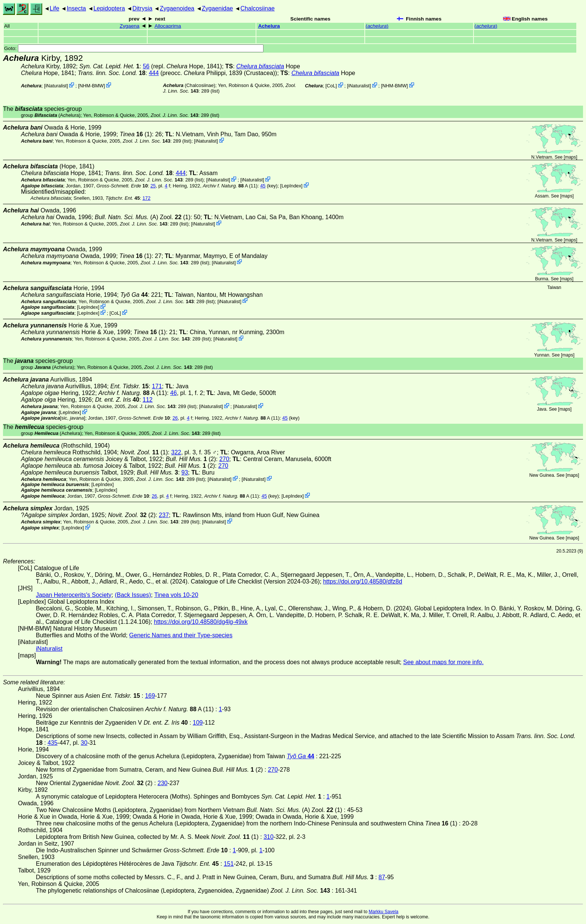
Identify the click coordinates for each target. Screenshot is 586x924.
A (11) (230, 186)
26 (175, 418)
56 (146, 66)
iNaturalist (56, 86)
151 (229, 864)
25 (153, 186)
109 (198, 723)
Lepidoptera (109, 8)
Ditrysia (142, 8)
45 (263, 186)
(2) (191, 459)
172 (146, 198)
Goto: (134, 48)
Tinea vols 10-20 (176, 595)
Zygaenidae (218, 8)
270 (224, 459)
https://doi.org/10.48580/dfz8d (363, 581)
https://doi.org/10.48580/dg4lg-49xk (201, 622)
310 (269, 837)
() (377, 26)
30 (84, 743)
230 (162, 783)
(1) (136, 134)
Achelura (269, 26)
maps (570, 157)
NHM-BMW (92, 86)
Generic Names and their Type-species (181, 635)
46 (173, 393)
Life (55, 8)
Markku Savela (383, 912)
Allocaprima (168, 26)
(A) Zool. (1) (142, 217)
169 (150, 696)
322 (176, 452)
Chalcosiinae (257, 8)
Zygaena (129, 26)
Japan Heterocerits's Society (74, 595)
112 (148, 400)
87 (382, 877)
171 (157, 386)
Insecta (76, 8)
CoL (331, 86)
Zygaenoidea (177, 8)
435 (53, 743)
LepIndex (291, 186)
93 (185, 472)
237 (164, 515)
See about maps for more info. (443, 662)
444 (154, 73)
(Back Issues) (133, 595)
